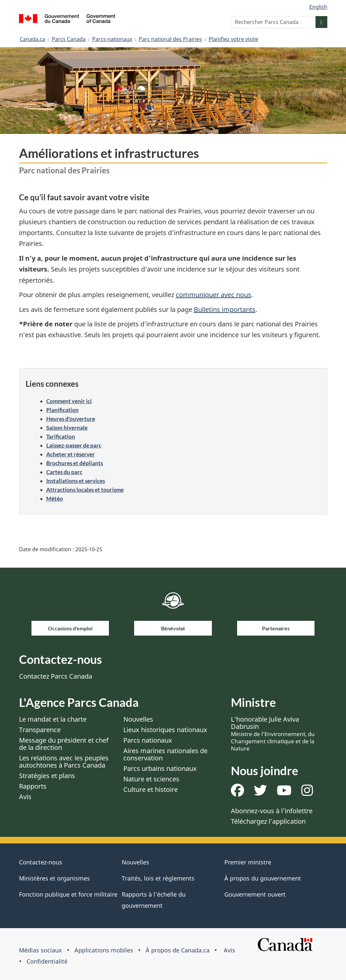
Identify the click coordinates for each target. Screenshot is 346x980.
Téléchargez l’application (268, 821)
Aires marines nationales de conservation (165, 754)
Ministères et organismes (54, 878)
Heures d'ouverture (71, 419)
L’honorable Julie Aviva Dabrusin (273, 733)
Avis (25, 797)
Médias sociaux (41, 950)
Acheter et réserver (71, 454)
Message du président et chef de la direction (64, 744)
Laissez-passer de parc (74, 445)
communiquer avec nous (214, 295)
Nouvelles (138, 719)
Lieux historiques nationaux (165, 730)
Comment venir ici (69, 401)
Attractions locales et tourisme (85, 490)
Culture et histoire (151, 789)
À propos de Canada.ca (178, 950)
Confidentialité (47, 961)
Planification (62, 410)
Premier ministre (248, 862)
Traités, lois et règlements (158, 878)
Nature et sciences (151, 779)
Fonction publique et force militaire (68, 894)
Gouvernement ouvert (255, 894)
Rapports (33, 786)
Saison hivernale (67, 428)
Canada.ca (32, 39)
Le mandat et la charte (53, 719)
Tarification (61, 436)
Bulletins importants (225, 309)
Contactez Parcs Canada (56, 676)
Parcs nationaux (112, 39)
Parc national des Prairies (170, 39)
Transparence (40, 730)
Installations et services (76, 481)
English (318, 7)
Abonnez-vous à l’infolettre (272, 811)
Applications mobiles (104, 950)
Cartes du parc (64, 472)
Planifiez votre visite (233, 39)
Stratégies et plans (47, 776)
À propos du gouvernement (263, 878)
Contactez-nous (41, 862)
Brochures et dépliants (75, 463)
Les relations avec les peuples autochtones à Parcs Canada (64, 762)
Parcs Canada (69, 39)
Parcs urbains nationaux (160, 768)
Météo (55, 499)
